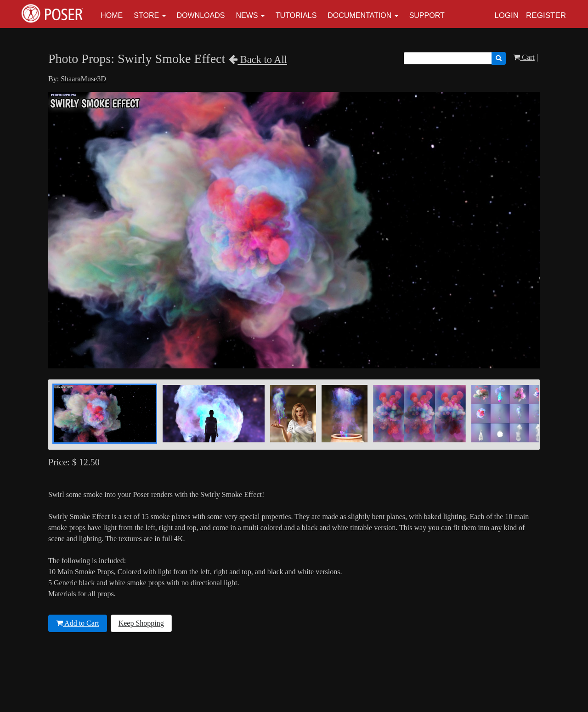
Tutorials (296, 15)
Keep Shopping (141, 623)
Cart (524, 57)
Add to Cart (78, 623)
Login (506, 15)
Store (146, 15)
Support (427, 15)
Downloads (201, 15)
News (247, 15)
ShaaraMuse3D (83, 79)
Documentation (359, 15)
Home (112, 15)
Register (546, 15)
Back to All (258, 59)
